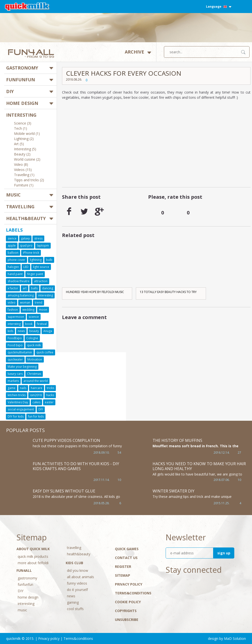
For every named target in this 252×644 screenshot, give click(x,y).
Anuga (48, 331)
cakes (36, 402)
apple (12, 245)
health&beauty (26, 218)
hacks (50, 395)
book (29, 324)
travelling (20, 207)
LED (26, 267)
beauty (34, 331)
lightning (36, 260)
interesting (21, 115)
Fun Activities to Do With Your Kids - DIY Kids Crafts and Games (76, 466)
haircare (37, 388)
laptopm (43, 245)
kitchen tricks (17, 395)
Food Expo (15, 345)
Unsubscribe (127, 620)
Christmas (34, 374)
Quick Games (127, 549)
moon (43, 310)
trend (39, 302)
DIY (10, 91)
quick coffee (45, 352)
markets (13, 381)
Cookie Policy (128, 602)
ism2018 (36, 395)
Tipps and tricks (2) (29, 180)
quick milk (34, 345)
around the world (36, 381)
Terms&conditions (133, 593)
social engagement (21, 409)
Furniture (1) (24, 185)
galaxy (25, 238)
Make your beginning (22, 367)
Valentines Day (18, 402)
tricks (50, 388)
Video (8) (21, 165)
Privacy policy (129, 584)
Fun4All (24, 570)
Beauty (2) (22, 154)
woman (25, 302)
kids (10, 331)
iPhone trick (31, 253)
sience (12, 238)
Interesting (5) (25, 149)
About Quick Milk (33, 549)
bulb (49, 260)
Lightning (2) (24, 139)
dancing (48, 288)
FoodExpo (15, 338)
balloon (13, 253)
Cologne (32, 338)
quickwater (15, 359)
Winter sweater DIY (173, 491)
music (13, 195)
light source (41, 267)
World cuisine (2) (27, 160)
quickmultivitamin (20, 352)
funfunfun (21, 80)
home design (22, 103)
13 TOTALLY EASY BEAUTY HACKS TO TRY (168, 292)
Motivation (35, 359)
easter (49, 402)
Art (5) (19, 144)
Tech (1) (21, 129)
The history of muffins (177, 440)
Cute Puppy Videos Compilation (66, 440)
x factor (13, 288)
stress (38, 238)
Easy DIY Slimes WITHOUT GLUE (64, 491)
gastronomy (22, 68)
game (12, 388)
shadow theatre (19, 281)
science (34, 317)
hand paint (15, 274)
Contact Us (126, 558)
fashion (13, 310)
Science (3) (23, 124)
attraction (41, 281)
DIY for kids (16, 416)
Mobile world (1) (27, 134)
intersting (14, 324)
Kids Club (74, 563)
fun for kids (36, 416)
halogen (13, 267)
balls (34, 288)
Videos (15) (23, 170)
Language (219, 7)
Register (123, 567)
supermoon (16, 317)
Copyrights (126, 611)
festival (42, 324)
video (12, 302)
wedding (28, 310)
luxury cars (15, 374)
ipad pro (26, 245)
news (21, 331)
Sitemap (123, 575)
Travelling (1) (24, 175)
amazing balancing (21, 295)
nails (23, 388)
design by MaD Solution (227, 638)
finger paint (35, 274)
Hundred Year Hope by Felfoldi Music (95, 292)
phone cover (16, 260)
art (25, 288)
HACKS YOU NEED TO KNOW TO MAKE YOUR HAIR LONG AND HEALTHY (199, 466)
